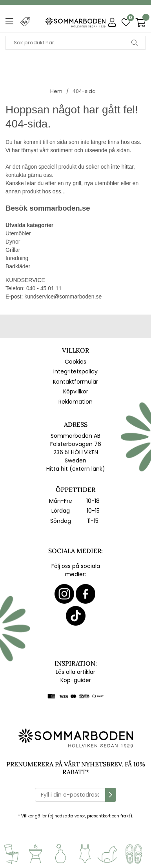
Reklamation (75, 402)
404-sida (84, 91)
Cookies (75, 362)
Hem (56, 91)
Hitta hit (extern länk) (76, 469)
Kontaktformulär (75, 382)
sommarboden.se (60, 208)
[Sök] (75, 43)
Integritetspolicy (75, 371)
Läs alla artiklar (75, 672)
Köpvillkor (76, 391)
